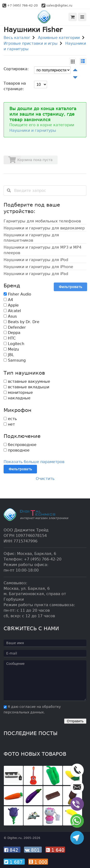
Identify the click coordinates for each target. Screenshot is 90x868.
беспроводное (20, 445)
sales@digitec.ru (59, 5)
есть (10, 419)
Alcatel (12, 311)
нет (9, 424)
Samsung (15, 360)
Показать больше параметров (34, 462)
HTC (10, 338)
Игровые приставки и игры (31, 43)
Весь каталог (17, 38)
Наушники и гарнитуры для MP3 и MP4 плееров (42, 250)
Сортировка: (16, 69)
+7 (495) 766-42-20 (22, 5)
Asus (10, 316)
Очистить (45, 479)
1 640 (55, 850)
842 (12, 850)
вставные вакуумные (27, 381)
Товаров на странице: (15, 86)
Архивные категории (59, 38)
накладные (17, 398)
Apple (11, 305)
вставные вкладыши (26, 387)
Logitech (14, 344)
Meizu (11, 349)
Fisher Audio (17, 294)
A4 (8, 300)
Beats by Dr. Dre (21, 322)
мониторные (18, 393)
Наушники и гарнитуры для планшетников (31, 238)
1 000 (38, 862)
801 (33, 850)
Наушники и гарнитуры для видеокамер (44, 228)
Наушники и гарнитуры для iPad (36, 274)
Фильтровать (70, 287)
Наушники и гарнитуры (33, 130)
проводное (17, 450)
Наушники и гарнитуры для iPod (36, 260)
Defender (15, 327)
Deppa (12, 333)
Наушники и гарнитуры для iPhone (38, 267)
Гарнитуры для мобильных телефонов (42, 221)
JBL (9, 355)
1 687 (14, 862)
